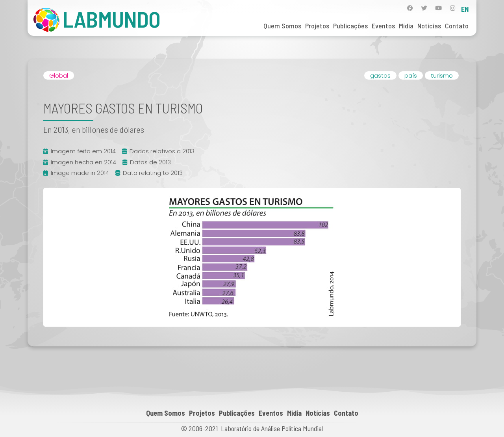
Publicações (350, 26)
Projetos (317, 26)
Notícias (429, 26)
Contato (457, 26)
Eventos (383, 26)
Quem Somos (282, 26)
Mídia (406, 26)
